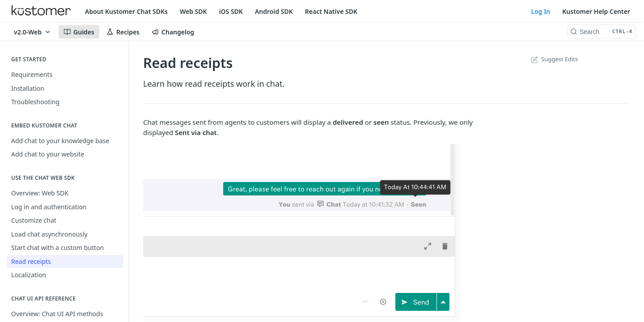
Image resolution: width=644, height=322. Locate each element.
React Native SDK (331, 11)
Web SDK (193, 11)
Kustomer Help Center (596, 11)
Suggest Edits (553, 59)
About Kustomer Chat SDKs (126, 11)
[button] (322, 233)
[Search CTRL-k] (602, 32)
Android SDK (274, 11)
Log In (540, 11)
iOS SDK (231, 11)
